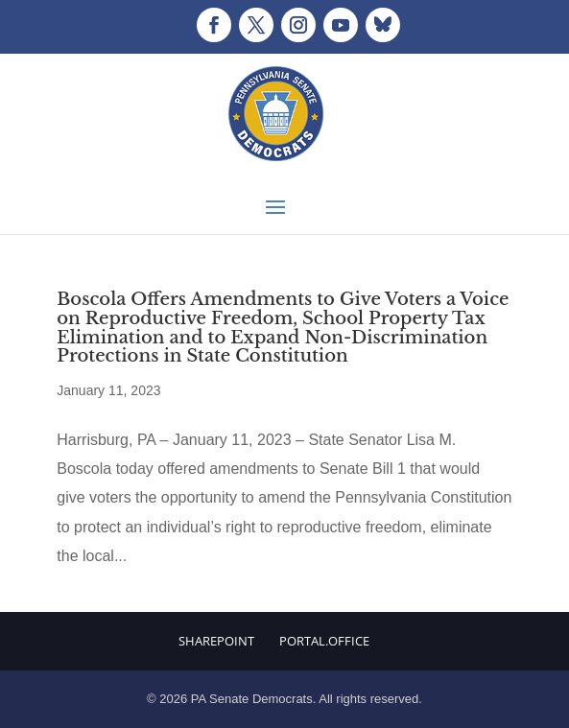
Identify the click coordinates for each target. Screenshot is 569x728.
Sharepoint (216, 641)
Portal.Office (324, 641)
